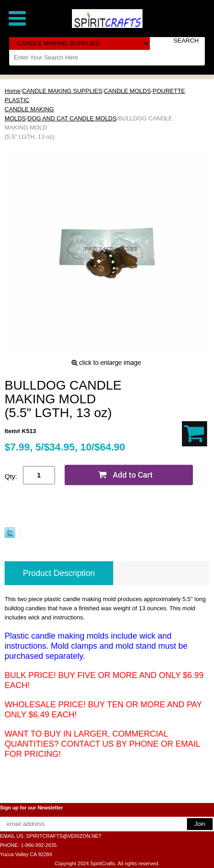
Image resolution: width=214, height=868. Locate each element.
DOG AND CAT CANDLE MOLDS (72, 118)
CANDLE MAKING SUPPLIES (62, 91)
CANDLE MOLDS (128, 91)
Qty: (11, 476)
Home (13, 91)
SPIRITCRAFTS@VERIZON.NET (64, 836)
